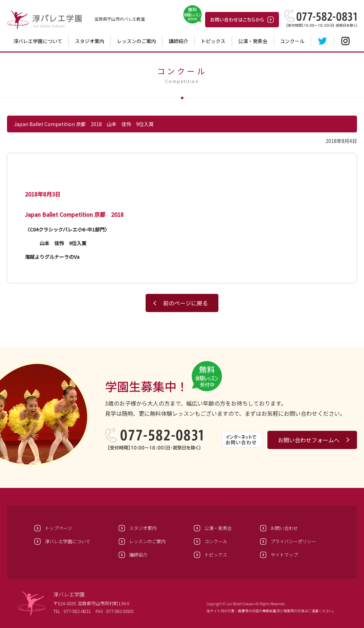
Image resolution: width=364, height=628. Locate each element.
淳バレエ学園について (38, 41)
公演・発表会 (253, 41)
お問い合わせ (284, 528)
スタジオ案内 (90, 41)
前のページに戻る (185, 303)
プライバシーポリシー (293, 541)
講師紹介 (178, 41)
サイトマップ (284, 555)
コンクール (292, 41)
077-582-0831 (77, 611)
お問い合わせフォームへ (309, 440)
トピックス (213, 41)
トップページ (58, 528)
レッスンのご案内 (136, 41)
